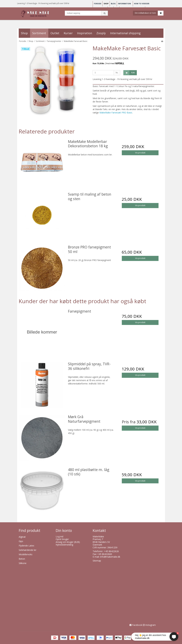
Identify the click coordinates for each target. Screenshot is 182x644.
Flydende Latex (26, 546)
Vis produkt (140, 153)
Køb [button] (129, 73)
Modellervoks (26, 554)
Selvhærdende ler (28, 550)
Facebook (137, 625)
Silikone (23, 563)
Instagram (151, 625)
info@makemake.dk (110, 557)
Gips (21, 541)
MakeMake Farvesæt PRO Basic (116, 113)
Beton (22, 559)
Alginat (22, 537)
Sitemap (97, 561)
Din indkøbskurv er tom (149, 13)
